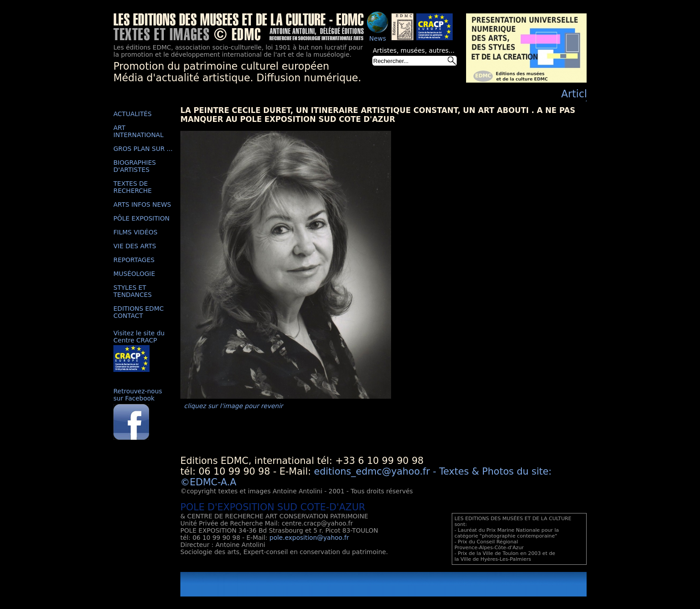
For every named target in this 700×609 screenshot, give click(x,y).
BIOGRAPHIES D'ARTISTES (135, 166)
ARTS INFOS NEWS (142, 204)
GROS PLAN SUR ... (143, 149)
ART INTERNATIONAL (138, 131)
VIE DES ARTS (135, 246)
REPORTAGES (134, 260)
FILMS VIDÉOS (135, 232)
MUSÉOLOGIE (134, 274)
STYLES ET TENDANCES (133, 291)
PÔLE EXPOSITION (142, 218)
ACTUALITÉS (133, 114)
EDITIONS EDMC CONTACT (139, 312)
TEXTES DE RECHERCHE (133, 187)
